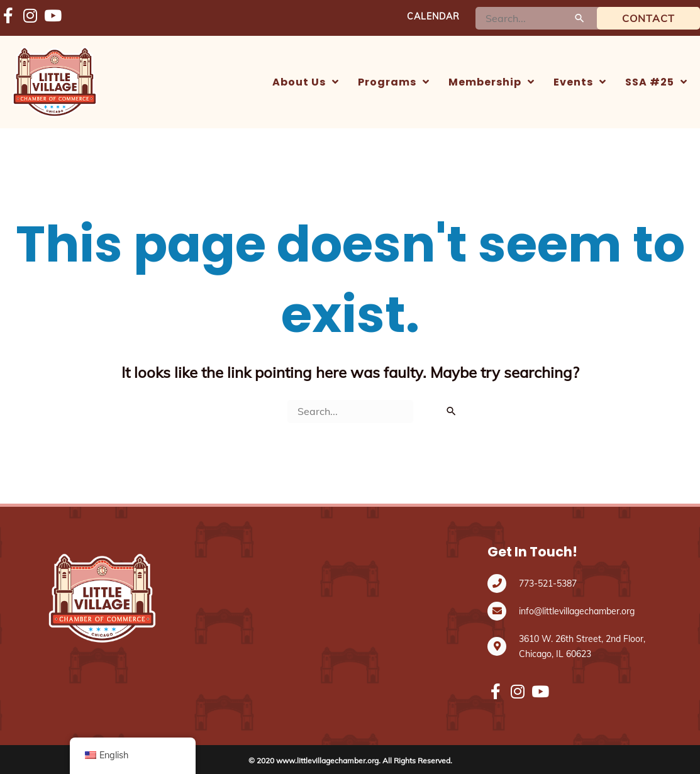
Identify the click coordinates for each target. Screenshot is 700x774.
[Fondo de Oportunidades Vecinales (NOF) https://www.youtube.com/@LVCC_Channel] (52, 16)
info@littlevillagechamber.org (577, 611)
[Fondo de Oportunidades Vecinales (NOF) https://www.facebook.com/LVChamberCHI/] (8, 16)
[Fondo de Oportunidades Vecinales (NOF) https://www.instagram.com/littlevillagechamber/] (30, 16)
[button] (306, 82)
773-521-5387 (548, 583)
